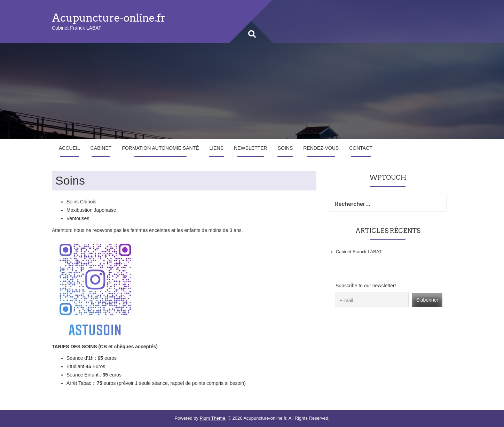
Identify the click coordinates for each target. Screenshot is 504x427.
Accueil (69, 148)
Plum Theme (212, 418)
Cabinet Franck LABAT (359, 252)
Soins (285, 148)
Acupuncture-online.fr (109, 18)
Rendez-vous (321, 148)
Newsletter (251, 148)
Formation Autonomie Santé (160, 148)
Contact (361, 148)
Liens (216, 148)
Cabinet (101, 148)
